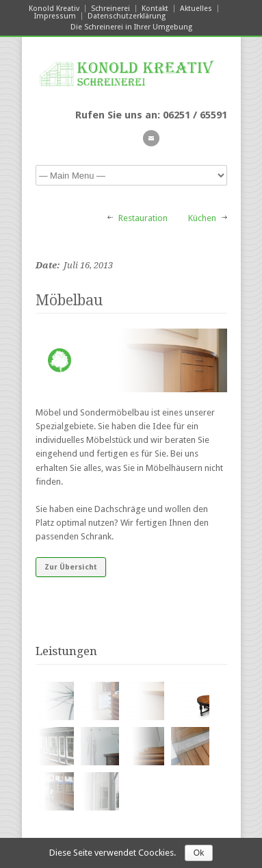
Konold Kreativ (54, 9)
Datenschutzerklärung (127, 16)
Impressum (55, 16)
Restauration (143, 218)
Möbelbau (69, 300)
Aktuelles (196, 9)
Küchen (202, 218)
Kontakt (155, 9)
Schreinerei (110, 9)
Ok (199, 853)
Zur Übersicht (71, 567)
